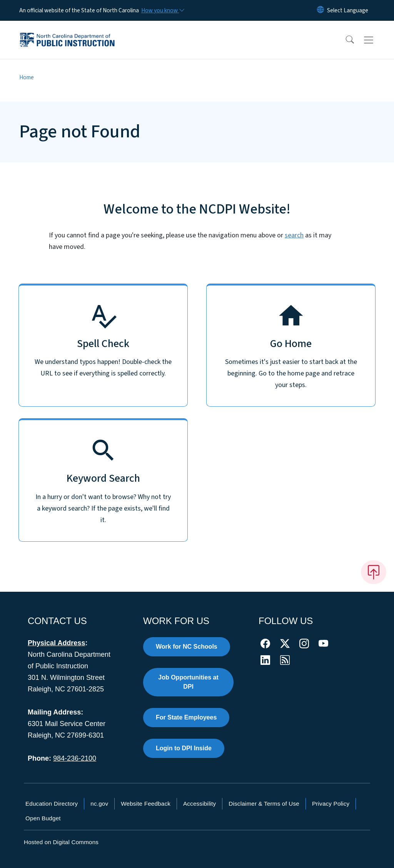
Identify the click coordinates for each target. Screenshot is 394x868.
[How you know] (162, 10)
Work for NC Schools (187, 647)
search (294, 235)
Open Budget (43, 818)
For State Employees (186, 717)
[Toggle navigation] (376, 40)
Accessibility (200, 804)
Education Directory (52, 804)
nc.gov (99, 804)
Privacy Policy (331, 804)
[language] (348, 10)
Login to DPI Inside (184, 748)
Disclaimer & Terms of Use (264, 804)
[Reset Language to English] (321, 10)
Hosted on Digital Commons (61, 842)
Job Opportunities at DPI (188, 682)
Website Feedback (146, 804)
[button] (345, 40)
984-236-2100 (75, 758)
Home (27, 77)
